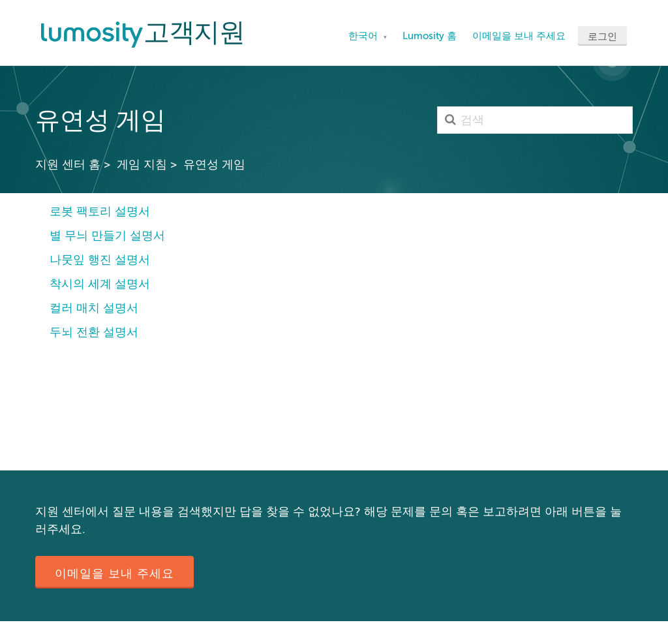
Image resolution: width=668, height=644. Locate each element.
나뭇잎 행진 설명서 (100, 260)
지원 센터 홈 (68, 164)
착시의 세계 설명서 (100, 284)
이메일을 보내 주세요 (519, 36)
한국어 (364, 36)
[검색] (535, 120)
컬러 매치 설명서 (94, 308)
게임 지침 (142, 164)
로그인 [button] (602, 37)
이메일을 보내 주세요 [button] (114, 574)
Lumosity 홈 (430, 36)
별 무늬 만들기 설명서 (107, 236)
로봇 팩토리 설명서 (100, 211)
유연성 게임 (214, 164)
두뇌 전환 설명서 (94, 332)
